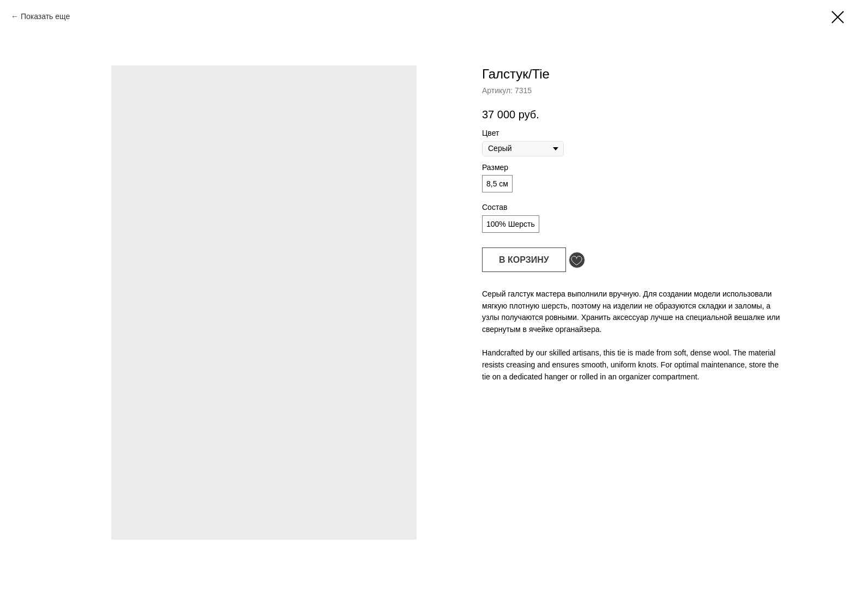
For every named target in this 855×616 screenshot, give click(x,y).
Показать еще (45, 16)
